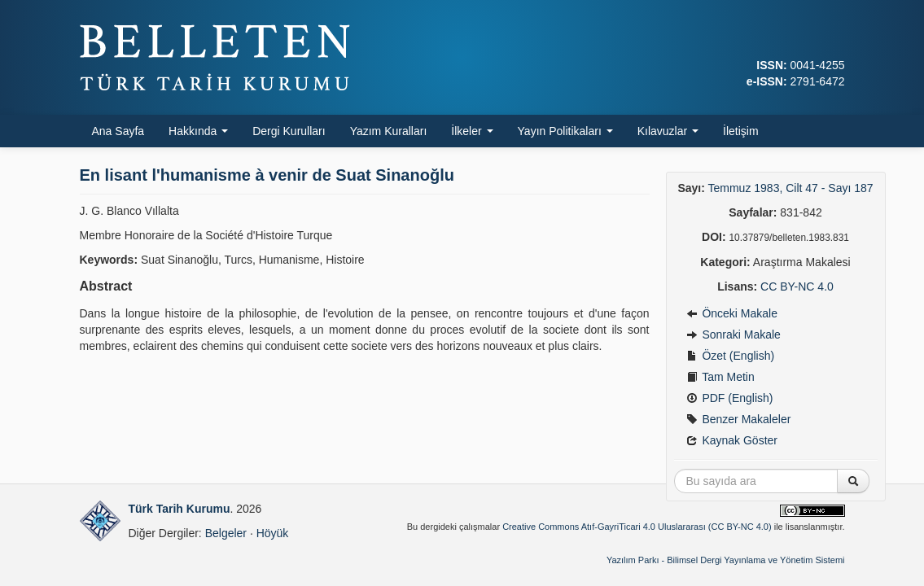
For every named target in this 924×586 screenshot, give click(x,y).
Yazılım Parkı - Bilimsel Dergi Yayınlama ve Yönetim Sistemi (726, 560)
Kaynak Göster (732, 440)
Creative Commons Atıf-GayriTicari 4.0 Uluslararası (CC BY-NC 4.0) (637, 527)
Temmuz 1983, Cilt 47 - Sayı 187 (791, 188)
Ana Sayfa (118, 131)
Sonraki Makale (734, 335)
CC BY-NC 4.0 (797, 286)
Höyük (273, 533)
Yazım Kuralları (389, 131)
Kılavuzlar (668, 131)
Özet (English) (731, 356)
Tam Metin (720, 377)
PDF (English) (730, 398)
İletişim (741, 131)
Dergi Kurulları (289, 131)
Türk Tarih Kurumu (180, 509)
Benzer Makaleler (739, 419)
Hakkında (198, 131)
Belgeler (226, 533)
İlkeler (472, 131)
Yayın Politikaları (565, 131)
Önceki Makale (732, 313)
